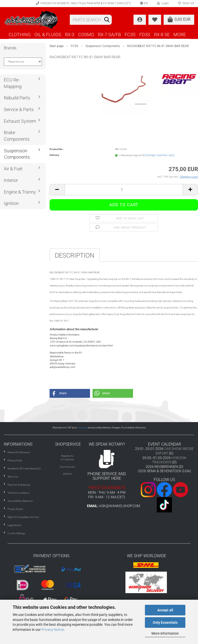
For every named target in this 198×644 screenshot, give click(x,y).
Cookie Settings (16, 533)
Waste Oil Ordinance (19, 452)
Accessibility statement (20, 501)
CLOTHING (20, 35)
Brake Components (17, 136)
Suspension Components (17, 154)
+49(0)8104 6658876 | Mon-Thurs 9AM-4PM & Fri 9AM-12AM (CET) (83, 3)
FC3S (130, 35)
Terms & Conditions (19, 493)
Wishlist (67, 474)
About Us (13, 477)
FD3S (145, 35)
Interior (11, 180)
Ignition (11, 203)
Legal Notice (14, 525)
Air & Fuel (13, 169)
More (180, 35)
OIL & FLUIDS (48, 35)
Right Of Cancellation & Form (23, 517)
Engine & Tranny (20, 192)
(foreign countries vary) (160, 155)
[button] (70, 393)
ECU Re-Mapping (13, 83)
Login (163, 3)
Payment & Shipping (19, 485)
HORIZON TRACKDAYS (169, 460)
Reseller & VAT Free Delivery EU (24, 469)
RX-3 (70, 35)
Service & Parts (19, 109)
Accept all (165, 610)
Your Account (67, 467)
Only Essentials (165, 622)
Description (75, 255)
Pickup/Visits (15, 460)
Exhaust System (20, 121)
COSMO (86, 35)
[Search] (107, 20)
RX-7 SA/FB (109, 35)
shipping (82, 428)
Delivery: (55, 155)
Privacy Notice (53, 630)
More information (165, 633)
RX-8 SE (162, 35)
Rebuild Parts (17, 98)
